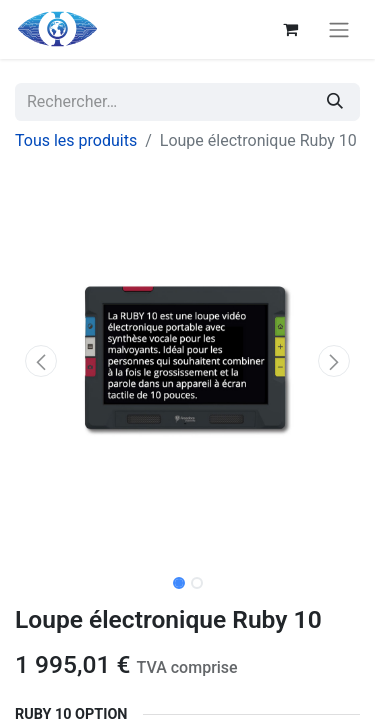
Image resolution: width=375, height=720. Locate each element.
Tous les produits (76, 140)
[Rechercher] (335, 102)
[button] (41, 361)
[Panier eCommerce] (290, 29)
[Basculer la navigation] (339, 29)
